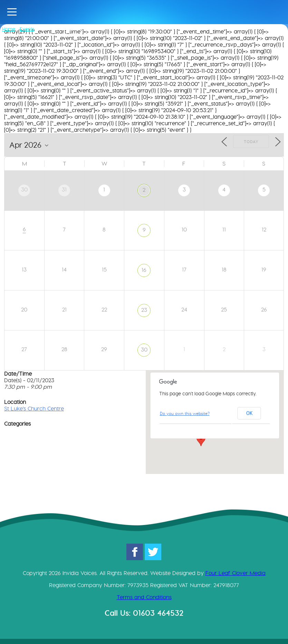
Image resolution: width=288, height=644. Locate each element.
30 (144, 350)
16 (144, 270)
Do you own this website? (185, 413)
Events (27, 29)
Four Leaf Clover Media (236, 573)
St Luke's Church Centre (34, 409)
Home (9, 29)
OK (249, 413)
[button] (201, 440)
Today (251, 142)
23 (144, 310)
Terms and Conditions (144, 597)
